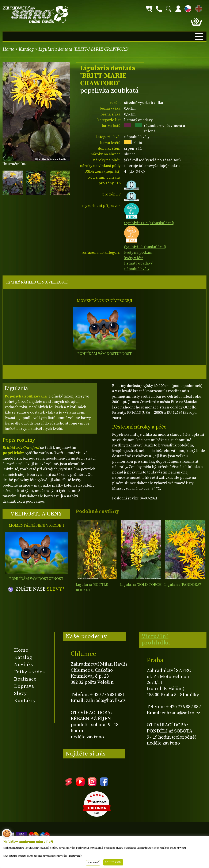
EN (198, 8)
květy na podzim (138, 253)
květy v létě (134, 258)
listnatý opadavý (138, 263)
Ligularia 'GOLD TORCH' (141, 585)
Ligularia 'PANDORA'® (183, 585)
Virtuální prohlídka (156, 640)
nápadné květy (137, 269)
